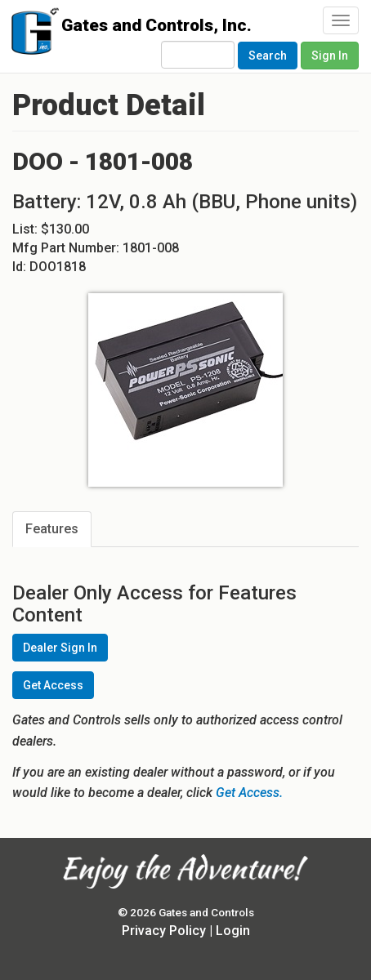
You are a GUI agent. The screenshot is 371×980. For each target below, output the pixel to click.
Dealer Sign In (60, 648)
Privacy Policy (164, 931)
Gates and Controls (31, 35)
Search (268, 56)
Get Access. (249, 793)
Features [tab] (52, 529)
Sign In (330, 56)
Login (233, 931)
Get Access (53, 685)
